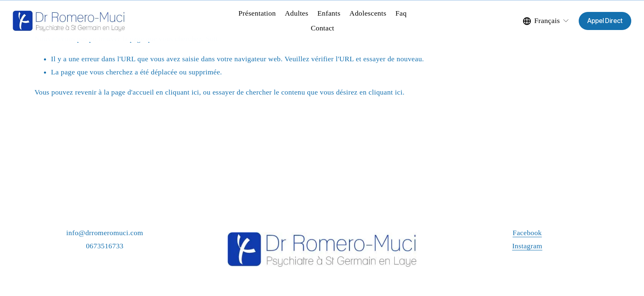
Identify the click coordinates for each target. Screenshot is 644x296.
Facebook (527, 233)
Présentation (257, 13)
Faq (401, 13)
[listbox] (546, 21)
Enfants (329, 13)
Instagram (527, 246)
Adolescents (368, 13)
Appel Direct (605, 21)
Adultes (297, 13)
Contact (323, 28)
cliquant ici (182, 92)
